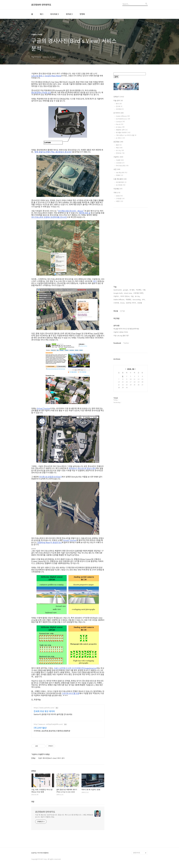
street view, (128, 293)
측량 (119, 148)
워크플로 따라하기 (123, 132)
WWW (119, 196)
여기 (95, 281)
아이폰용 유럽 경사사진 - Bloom (71, 211)
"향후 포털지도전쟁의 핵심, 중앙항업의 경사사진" (53, 152)
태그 (42, 14)
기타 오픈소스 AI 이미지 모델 (126, 135)
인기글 (122, 311)
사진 (117, 169)
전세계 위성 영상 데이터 (44, 711)
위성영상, (129, 299)
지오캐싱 (118, 189)
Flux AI (120, 124)
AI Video (120, 127)
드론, (144, 290)
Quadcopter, (118, 290)
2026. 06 (131, 369)
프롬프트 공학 (122, 130)
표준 (119, 145)
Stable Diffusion (123, 116)
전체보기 (119, 97)
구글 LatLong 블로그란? (121, 336)
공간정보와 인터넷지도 (41, 5)
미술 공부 (118, 100)
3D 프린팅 (121, 185)
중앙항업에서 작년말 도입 (41, 92)
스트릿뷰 (120, 163)
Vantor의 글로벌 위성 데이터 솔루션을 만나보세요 (53, 714)
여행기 (120, 201)
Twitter (126, 343)
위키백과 (120, 109)
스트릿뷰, (116, 303)
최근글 (116, 311)
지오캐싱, (139, 290)
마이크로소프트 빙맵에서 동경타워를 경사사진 (49, 217)
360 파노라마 (122, 173)
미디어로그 (55, 14)
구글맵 (120, 160)
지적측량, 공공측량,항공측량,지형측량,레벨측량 (52, 731)
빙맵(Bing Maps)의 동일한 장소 (50, 542)
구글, (132, 296)
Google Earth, (118, 293)
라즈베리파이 (121, 182)
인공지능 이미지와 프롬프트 (40, 853)
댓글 (33, 802)
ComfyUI (120, 122)
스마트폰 (120, 199)
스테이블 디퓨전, (138, 293)
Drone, (123, 303)
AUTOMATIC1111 (123, 119)
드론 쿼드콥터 (120, 179)
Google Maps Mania (53, 76)
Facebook (117, 343)
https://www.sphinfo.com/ (44, 708)
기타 (117, 193)
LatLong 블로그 (38, 76)
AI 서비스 (120, 138)
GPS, (144, 299)
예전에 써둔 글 (85, 213)
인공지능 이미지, (131, 303)
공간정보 (118, 142)
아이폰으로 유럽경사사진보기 (50, 477)
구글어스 (118, 157)
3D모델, (140, 303)
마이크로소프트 (122, 166)
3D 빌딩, (132, 290)
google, (126, 290)
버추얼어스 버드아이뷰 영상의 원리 (82, 468)
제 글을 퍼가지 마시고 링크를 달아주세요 (126, 329)
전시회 (119, 106)
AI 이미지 (119, 113)
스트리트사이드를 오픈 (71, 693)
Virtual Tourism (44, 408)
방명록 (82, 14)
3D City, (138, 296)
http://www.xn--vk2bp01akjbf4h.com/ (48, 724)
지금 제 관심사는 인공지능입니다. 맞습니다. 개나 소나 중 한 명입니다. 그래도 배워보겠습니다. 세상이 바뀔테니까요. (64, 816)
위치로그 (69, 14)
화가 (119, 104)
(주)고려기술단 (40, 728)
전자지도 (120, 153)
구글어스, (116, 296)
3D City (120, 150)
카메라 (120, 175)
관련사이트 (137, 853)
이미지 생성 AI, (125, 296)
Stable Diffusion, (119, 299)
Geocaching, (137, 299)
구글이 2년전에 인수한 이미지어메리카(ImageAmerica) (75, 668)
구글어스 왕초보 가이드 (121, 332)
